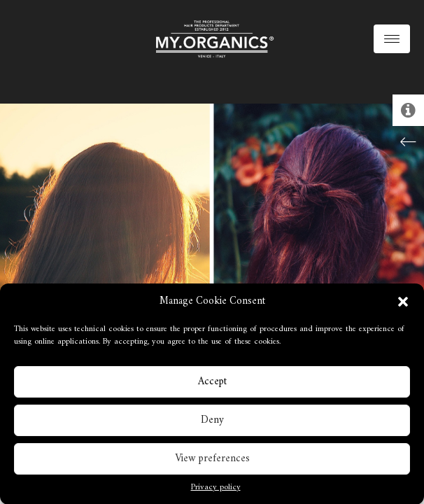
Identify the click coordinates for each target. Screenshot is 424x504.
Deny (212, 422)
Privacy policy (216, 490)
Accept (212, 383)
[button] (403, 303)
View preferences (212, 460)
